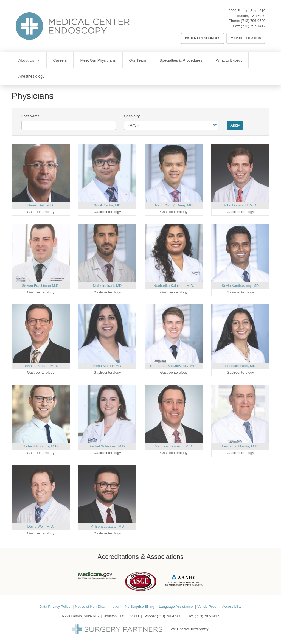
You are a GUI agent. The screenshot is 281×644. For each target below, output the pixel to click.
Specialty (132, 116)
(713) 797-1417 (253, 26)
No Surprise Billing (140, 607)
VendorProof (207, 607)
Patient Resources (203, 38)
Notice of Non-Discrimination (98, 607)
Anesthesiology (31, 76)
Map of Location (246, 38)
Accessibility (232, 607)
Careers (60, 60)
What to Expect (229, 60)
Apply (235, 125)
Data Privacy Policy (55, 607)
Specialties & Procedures (181, 60)
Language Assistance (176, 607)
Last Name (30, 116)
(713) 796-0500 (253, 21)
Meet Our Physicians (98, 60)
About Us (26, 60)
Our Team (138, 60)
